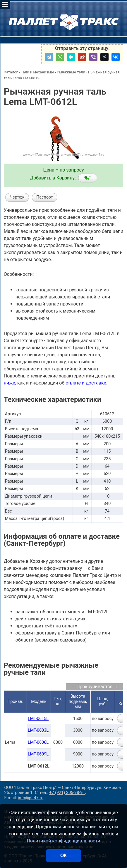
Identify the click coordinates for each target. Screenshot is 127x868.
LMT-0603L (38, 730)
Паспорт (45, 197)
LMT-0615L (38, 719)
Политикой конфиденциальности (64, 841)
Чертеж (17, 197)
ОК (63, 856)
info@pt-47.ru (31, 798)
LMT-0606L (38, 742)
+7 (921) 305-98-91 (67, 793)
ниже (10, 383)
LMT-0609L (38, 754)
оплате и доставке (86, 383)
